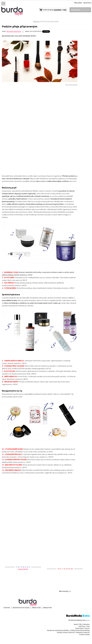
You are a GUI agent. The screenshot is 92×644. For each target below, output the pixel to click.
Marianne (86, 624)
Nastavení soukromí (83, 632)
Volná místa (79, 628)
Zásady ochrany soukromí (66, 632)
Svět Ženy (82, 626)
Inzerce (87, 628)
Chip (88, 626)
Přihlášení (78, 3)
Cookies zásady (84, 634)
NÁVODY (36, 21)
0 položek (57, 10)
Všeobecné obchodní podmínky (58, 630)
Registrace (87, 3)
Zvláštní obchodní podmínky (80, 630)
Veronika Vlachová (14, 31)
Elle (81, 624)
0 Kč (65, 10)
